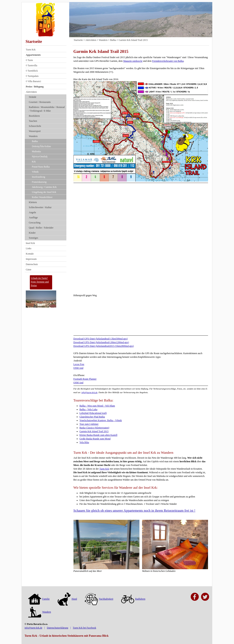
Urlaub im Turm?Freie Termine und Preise (40, 282)
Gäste (29, 270)
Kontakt (30, 254)
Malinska (36, 151)
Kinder (32, 233)
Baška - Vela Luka (88, 409)
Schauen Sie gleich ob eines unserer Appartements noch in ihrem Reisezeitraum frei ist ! (134, 511)
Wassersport (35, 131)
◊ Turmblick (32, 71)
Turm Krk (31, 50)
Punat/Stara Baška (41, 167)
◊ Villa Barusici (33, 81)
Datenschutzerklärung (58, 628)
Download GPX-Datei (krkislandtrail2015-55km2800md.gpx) (104, 346)
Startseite (34, 41)
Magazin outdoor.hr (133, 61)
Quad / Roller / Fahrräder (41, 228)
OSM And (78, 368)
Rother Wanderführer (42, 197)
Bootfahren (34, 116)
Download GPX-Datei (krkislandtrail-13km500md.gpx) (101, 339)
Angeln (32, 212)
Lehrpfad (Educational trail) (93, 413)
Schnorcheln (35, 126)
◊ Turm (29, 60)
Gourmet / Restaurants (40, 102)
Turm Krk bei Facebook (84, 628)
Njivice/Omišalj (40, 157)
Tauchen (33, 121)
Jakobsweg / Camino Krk (44, 187)
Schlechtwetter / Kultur (40, 207)
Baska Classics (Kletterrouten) (94, 428)
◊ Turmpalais (32, 76)
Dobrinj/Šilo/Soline (41, 146)
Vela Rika (84, 442)
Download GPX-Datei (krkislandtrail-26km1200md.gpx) (101, 342)
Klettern (33, 202)
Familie (39, 599)
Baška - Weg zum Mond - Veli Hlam (97, 406)
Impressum (31, 259)
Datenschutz (32, 264)
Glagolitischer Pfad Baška (92, 417)
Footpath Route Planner (85, 379)
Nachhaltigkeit (99, 599)
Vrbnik (35, 172)
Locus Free (79, 364)
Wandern (33, 136)
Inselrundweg (38, 177)
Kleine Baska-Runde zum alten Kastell (99, 435)
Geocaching (35, 223)
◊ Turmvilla (31, 65)
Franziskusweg (39, 182)
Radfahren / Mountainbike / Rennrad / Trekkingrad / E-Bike (47, 109)
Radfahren (133, 599)
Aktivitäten (31, 92)
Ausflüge (33, 218)
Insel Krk (30, 243)
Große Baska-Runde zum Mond (95, 439)
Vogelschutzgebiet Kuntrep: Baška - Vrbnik (101, 420)
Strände (33, 97)
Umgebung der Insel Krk (44, 192)
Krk (34, 162)
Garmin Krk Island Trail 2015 (133, 40)
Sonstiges (33, 238)
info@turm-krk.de (89, 392)
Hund (67, 599)
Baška (35, 141)
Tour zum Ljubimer (89, 424)
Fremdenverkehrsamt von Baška (168, 61)
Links (29, 248)
